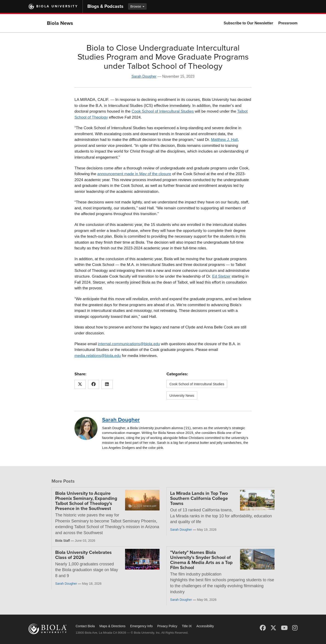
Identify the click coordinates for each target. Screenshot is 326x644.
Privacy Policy (167, 626)
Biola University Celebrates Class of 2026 (83, 555)
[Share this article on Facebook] (94, 385)
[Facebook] (263, 628)
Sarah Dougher (144, 76)
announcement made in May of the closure (134, 174)
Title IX (187, 626)
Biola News (60, 23)
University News (182, 395)
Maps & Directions (112, 626)
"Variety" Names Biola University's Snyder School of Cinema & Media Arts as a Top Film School (201, 560)
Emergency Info (141, 626)
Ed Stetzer (221, 276)
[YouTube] (284, 628)
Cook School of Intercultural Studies (163, 111)
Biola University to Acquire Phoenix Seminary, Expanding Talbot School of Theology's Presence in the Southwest (86, 501)
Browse (137, 6)
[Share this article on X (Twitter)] (80, 385)
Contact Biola (85, 626)
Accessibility (205, 626)
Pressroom (288, 23)
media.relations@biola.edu (98, 356)
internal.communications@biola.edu (129, 344)
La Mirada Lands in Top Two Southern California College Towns (199, 499)
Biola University (57, 6)
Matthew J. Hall (224, 140)
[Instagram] (295, 628)
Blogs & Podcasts (105, 6)
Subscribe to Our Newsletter (248, 23)
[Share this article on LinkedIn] (107, 385)
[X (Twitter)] (273, 628)
